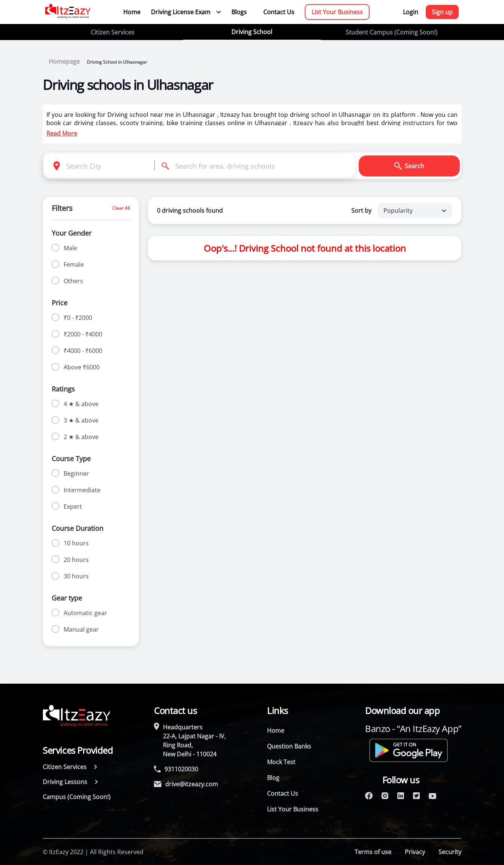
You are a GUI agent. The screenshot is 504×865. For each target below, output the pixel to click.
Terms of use (373, 852)
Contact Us (279, 12)
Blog (273, 778)
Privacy (415, 852)
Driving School (252, 32)
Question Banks (289, 746)
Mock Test (281, 762)
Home (132, 12)
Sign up (442, 12)
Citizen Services (113, 32)
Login (411, 12)
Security (450, 852)
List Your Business (337, 12)
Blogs (239, 12)
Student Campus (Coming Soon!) (391, 32)
